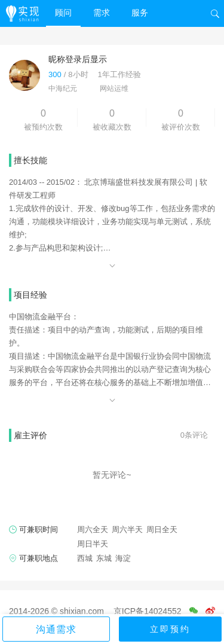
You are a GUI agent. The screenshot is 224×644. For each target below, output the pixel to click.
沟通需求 (56, 629)
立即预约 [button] (170, 629)
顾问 (63, 13)
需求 (102, 13)
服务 (140, 13)
